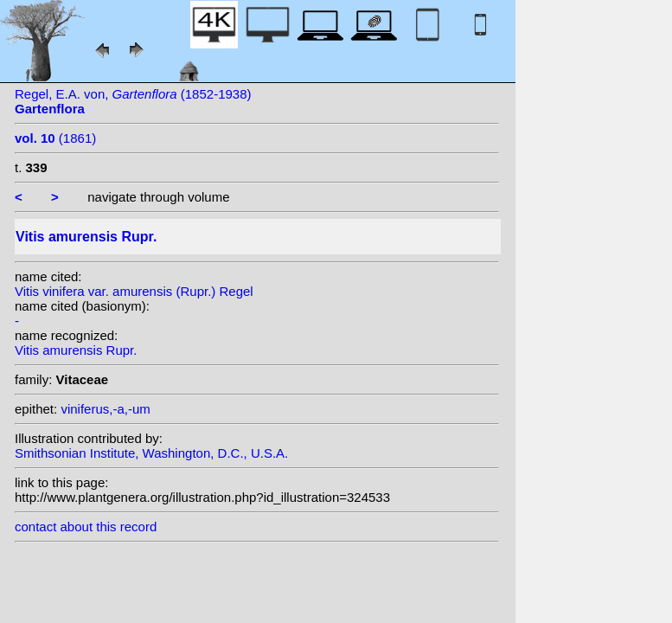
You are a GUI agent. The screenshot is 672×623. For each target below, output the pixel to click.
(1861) (55, 138)
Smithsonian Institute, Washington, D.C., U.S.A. (151, 453)
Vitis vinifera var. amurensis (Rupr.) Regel (134, 291)
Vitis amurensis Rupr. (76, 350)
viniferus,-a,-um (105, 409)
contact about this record (86, 527)
